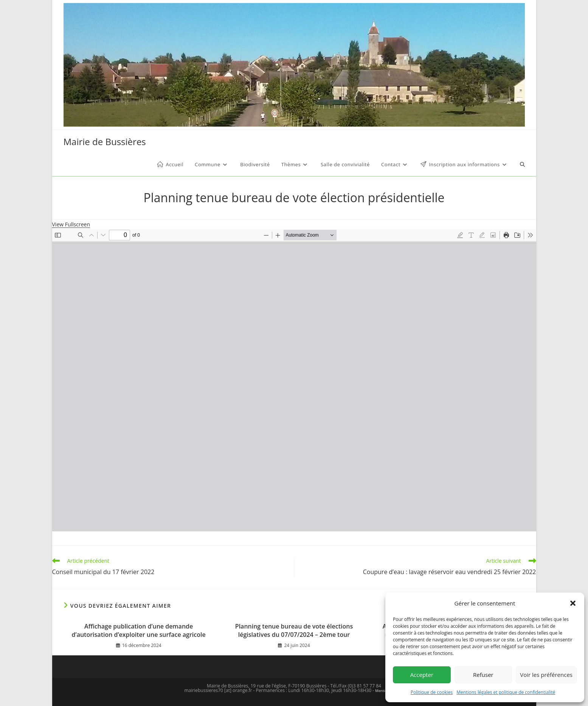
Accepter (422, 675)
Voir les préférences (546, 675)
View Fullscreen (71, 224)
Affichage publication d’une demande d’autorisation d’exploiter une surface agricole (139, 630)
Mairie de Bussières (105, 142)
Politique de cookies (432, 692)
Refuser (483, 675)
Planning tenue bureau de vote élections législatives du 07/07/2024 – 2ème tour (294, 630)
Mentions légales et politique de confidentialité (506, 692)
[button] (573, 603)
